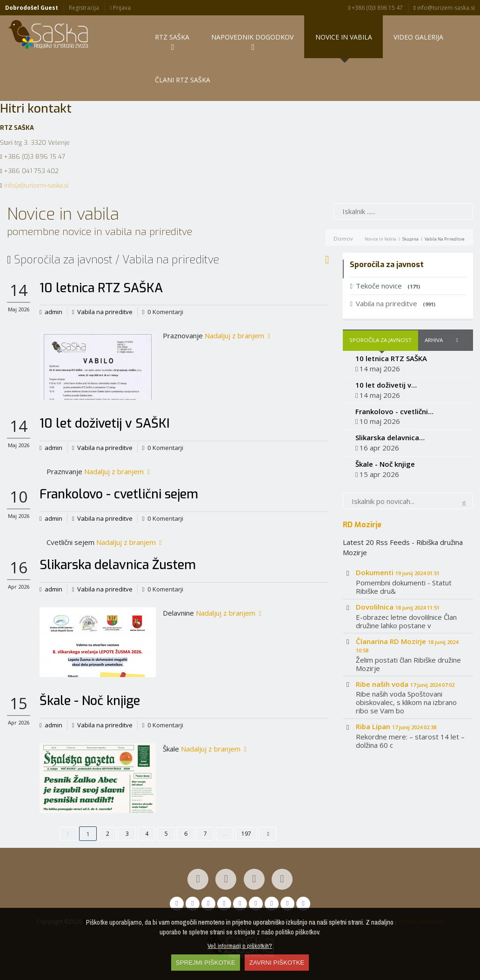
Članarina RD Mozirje (407, 645)
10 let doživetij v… (386, 385)
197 (246, 834)
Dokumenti (398, 572)
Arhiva (434, 340)
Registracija (84, 8)
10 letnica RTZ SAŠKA (101, 288)
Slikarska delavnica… (390, 437)
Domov (343, 238)
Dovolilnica (398, 607)
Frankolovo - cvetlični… (394, 411)
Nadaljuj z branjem (237, 336)
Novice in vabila (380, 239)
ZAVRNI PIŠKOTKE (277, 963)
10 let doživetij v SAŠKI (105, 423)
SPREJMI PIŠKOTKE (206, 963)
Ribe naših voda (405, 684)
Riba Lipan (396, 726)
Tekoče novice (385, 286)
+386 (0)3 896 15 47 (376, 8)
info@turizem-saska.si (444, 8)
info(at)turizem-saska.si (36, 185)
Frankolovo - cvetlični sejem (119, 494)
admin (53, 312)
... (225, 834)
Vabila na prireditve (105, 312)
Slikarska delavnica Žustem (118, 565)
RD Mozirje (362, 524)
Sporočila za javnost (380, 340)
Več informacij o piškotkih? (240, 946)
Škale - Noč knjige (90, 701)
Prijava (120, 8)
